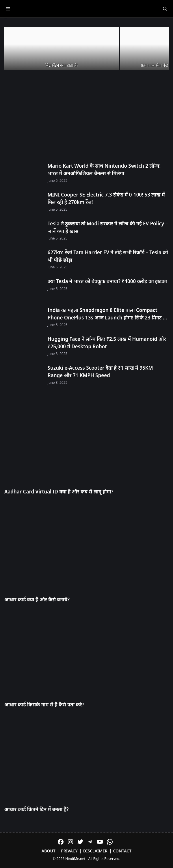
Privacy (69, 851)
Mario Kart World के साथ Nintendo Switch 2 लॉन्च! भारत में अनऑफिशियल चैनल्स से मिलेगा (104, 170)
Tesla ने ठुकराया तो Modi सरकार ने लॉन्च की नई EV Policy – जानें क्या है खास (108, 227)
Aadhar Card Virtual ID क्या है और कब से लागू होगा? (59, 492)
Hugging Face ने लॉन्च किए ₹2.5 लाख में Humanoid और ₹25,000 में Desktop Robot (107, 343)
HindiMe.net (75, 859)
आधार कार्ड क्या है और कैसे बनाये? (37, 599)
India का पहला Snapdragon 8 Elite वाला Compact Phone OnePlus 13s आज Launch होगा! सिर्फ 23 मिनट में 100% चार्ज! (107, 314)
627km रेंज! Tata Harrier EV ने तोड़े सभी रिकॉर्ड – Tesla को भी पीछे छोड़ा (108, 256)
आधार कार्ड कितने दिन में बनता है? (37, 809)
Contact (122, 851)
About (49, 851)
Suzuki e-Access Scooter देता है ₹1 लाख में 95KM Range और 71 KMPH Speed (100, 372)
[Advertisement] (86, 117)
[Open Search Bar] (165, 9)
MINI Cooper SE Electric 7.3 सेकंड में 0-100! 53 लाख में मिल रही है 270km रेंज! (106, 198)
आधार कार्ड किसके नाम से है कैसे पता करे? (44, 705)
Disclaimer (95, 851)
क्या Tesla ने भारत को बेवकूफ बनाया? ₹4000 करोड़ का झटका (107, 281)
